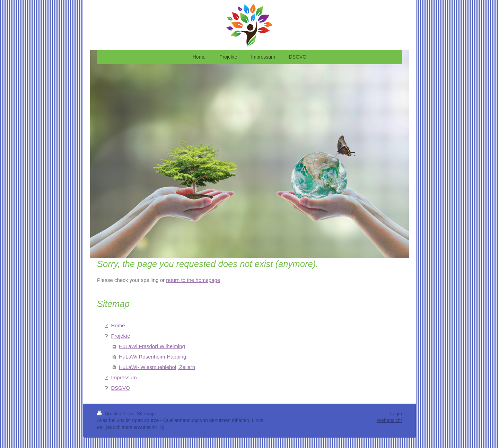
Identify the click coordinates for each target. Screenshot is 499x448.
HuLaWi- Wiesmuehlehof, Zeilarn (157, 367)
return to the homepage (193, 280)
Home (118, 325)
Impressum (124, 377)
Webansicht (389, 420)
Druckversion (116, 414)
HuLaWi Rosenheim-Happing (152, 357)
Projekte (121, 336)
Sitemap (146, 414)
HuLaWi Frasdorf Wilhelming (152, 346)
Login (396, 414)
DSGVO (121, 388)
